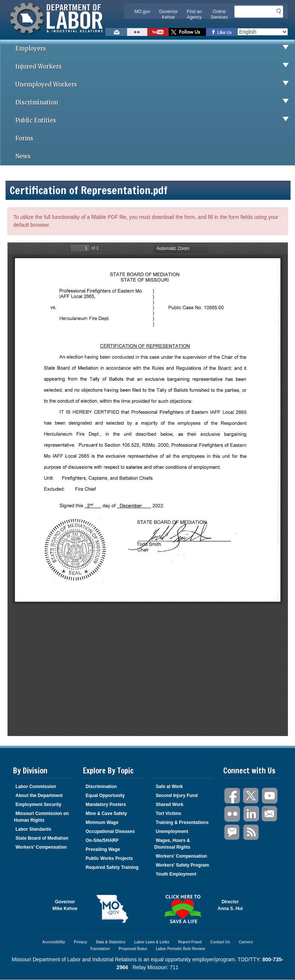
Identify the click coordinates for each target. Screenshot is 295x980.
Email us (116, 32)
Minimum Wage (102, 822)
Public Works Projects (109, 858)
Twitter (251, 796)
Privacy (80, 942)
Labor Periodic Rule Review (181, 949)
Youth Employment (176, 874)
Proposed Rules (133, 949)
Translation (100, 949)
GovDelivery (233, 832)
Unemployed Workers (155, 85)
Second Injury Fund (177, 796)
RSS (251, 832)
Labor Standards (33, 829)
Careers (246, 942)
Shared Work (170, 805)
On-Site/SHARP (102, 840)
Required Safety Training (112, 867)
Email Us (265, 809)
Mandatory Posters (106, 805)
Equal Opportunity (105, 796)
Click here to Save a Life (183, 909)
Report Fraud (190, 942)
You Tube (270, 796)
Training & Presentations (182, 822)
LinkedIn (251, 814)
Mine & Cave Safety (106, 813)
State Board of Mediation (42, 838)
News (23, 156)
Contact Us (220, 942)
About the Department (39, 796)
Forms (24, 138)
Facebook (233, 796)
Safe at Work (169, 787)
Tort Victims (169, 813)
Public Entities (155, 120)
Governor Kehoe (168, 14)
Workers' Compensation (41, 847)
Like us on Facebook (222, 32)
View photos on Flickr (137, 32)
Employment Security (39, 805)
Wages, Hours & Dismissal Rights (173, 844)
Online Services (219, 14)
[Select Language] (263, 32)
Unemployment (172, 831)
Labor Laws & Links (152, 942)
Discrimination (155, 103)
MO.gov (142, 12)
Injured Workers (155, 67)
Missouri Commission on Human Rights (42, 817)
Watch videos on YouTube (158, 32)
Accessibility (54, 942)
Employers (155, 49)
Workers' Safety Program (183, 865)
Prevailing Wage (103, 849)
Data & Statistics (110, 942)
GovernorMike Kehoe (65, 905)
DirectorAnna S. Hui (230, 905)
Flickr (233, 814)
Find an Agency (194, 14)
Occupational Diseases (110, 831)
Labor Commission (36, 787)
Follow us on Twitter (187, 32)
